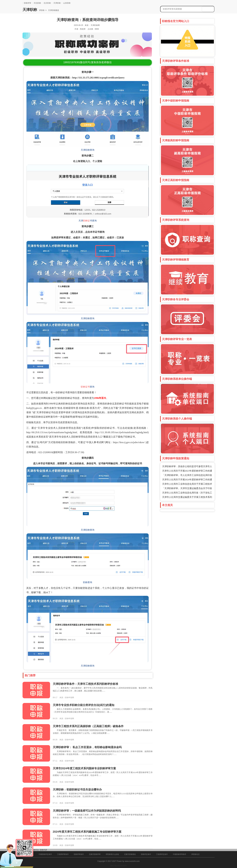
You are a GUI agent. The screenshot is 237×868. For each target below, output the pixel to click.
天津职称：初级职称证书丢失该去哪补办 (77, 790)
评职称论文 (195, 854)
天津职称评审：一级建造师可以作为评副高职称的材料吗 (87, 811)
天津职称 (57, 3)
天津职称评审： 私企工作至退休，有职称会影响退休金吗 (87, 747)
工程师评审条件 (63, 854)
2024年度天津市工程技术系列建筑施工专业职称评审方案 (87, 832)
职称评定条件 (146, 854)
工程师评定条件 (162, 854)
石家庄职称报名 (130, 854)
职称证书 (85, 387)
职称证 (86, 221)
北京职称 (47, 3)
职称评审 (28, 3)
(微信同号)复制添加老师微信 (87, 62)
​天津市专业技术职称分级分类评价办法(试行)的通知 (84, 705)
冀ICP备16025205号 (118, 866)
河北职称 (37, 3)
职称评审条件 (79, 854)
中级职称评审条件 (180, 854)
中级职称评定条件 (45, 854)
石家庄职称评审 (95, 854)
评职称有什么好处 (112, 854)
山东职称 (67, 3)
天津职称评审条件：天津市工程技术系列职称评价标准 (85, 684)
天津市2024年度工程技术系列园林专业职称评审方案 (84, 768)
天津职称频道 (53, 10)
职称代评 (43, 850)
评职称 (42, 10)
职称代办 (35, 850)
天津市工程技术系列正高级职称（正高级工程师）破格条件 (88, 726)
